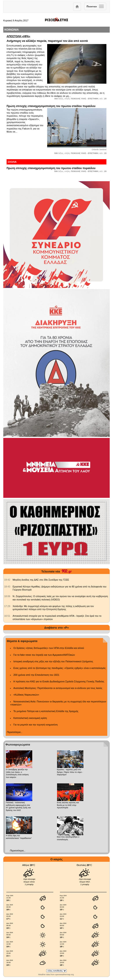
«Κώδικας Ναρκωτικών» (26, 695)
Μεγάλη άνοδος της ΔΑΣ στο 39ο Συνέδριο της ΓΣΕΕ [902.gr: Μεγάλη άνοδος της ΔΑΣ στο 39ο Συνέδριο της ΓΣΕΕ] (41, 580)
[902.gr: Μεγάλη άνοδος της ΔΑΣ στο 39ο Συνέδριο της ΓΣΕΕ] (7, 580)
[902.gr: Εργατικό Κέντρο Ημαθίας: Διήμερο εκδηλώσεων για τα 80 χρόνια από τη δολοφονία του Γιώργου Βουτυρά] (7, 587)
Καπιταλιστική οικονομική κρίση (30, 718)
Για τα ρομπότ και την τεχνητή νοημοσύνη (36, 725)
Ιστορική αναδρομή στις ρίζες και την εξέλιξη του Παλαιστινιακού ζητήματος (53, 661)
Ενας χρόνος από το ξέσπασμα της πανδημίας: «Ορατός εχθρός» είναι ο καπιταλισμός (59, 668)
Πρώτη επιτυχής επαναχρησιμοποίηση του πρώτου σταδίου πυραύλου (51, 106)
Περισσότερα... (15, 732)
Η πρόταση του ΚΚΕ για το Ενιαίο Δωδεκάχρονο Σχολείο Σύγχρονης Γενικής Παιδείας (59, 681)
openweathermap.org (64, 974)
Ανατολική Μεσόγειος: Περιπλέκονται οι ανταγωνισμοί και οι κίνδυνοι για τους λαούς (58, 688)
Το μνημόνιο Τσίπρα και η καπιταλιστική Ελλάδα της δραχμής (46, 711)
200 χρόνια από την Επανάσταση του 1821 (36, 675)
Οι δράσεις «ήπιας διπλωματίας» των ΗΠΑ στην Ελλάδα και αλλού (49, 648)
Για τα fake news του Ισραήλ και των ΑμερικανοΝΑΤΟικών (44, 655)
